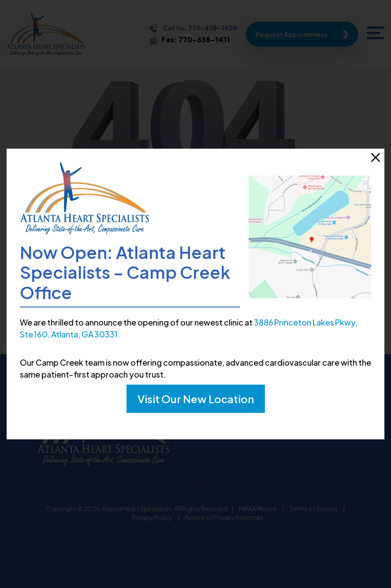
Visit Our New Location (196, 399)
